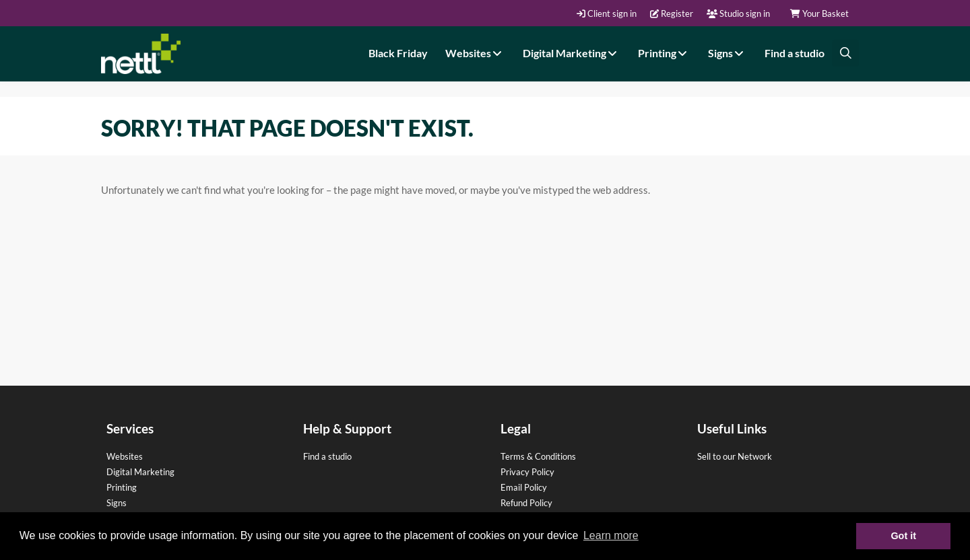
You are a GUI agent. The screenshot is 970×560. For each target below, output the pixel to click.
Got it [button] (903, 536)
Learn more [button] (611, 535)
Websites (475, 53)
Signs (727, 53)
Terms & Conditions (538, 456)
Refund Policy (526, 503)
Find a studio (795, 53)
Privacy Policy (527, 472)
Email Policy (524, 487)
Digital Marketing (572, 53)
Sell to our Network (735, 456)
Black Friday (398, 53)
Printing (664, 53)
